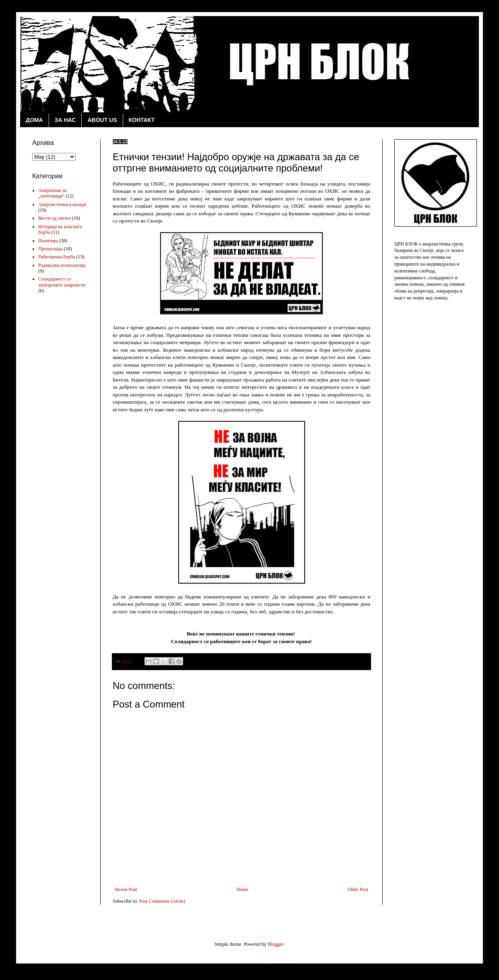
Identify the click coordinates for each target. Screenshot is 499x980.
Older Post (358, 889)
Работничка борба (57, 257)
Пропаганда (51, 249)
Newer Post (126, 889)
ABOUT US (102, 120)
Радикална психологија (62, 265)
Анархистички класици (62, 204)
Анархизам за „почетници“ (52, 193)
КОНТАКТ (142, 120)
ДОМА (34, 120)
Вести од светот (55, 218)
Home (242, 889)
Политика (48, 241)
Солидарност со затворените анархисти (62, 282)
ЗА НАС (65, 120)
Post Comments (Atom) (162, 901)
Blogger (276, 944)
